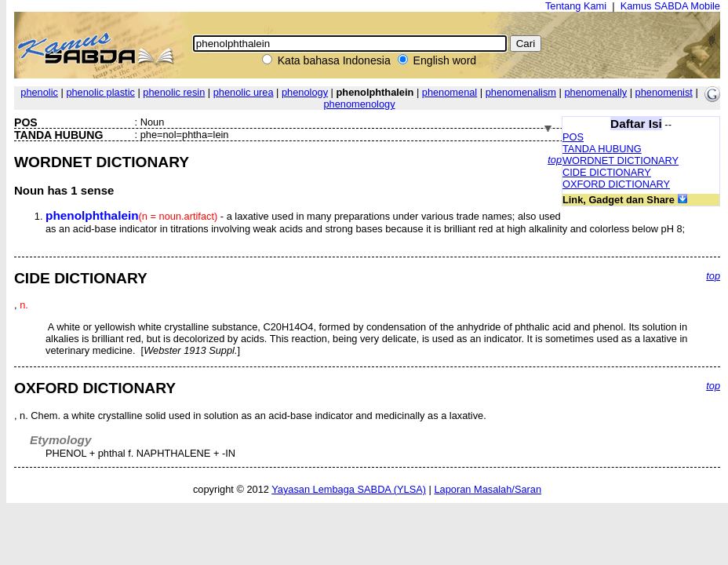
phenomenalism (521, 92)
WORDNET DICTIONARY (621, 160)
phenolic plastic (100, 92)
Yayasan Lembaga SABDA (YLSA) (349, 489)
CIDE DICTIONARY (607, 172)
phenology (305, 92)
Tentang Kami (576, 6)
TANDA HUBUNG (602, 149)
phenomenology (359, 104)
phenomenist (664, 92)
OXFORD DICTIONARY (616, 184)
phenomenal (450, 92)
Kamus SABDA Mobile (670, 6)
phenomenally (595, 92)
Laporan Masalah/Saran (488, 489)
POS (573, 137)
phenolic (39, 92)
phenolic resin (174, 92)
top (555, 160)
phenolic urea (244, 92)
